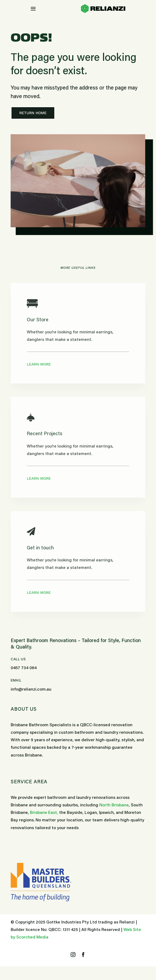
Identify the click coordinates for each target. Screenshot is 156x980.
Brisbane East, (44, 813)
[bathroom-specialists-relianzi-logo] (103, 6)
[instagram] (73, 955)
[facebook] (83, 955)
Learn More (39, 364)
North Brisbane (114, 805)
